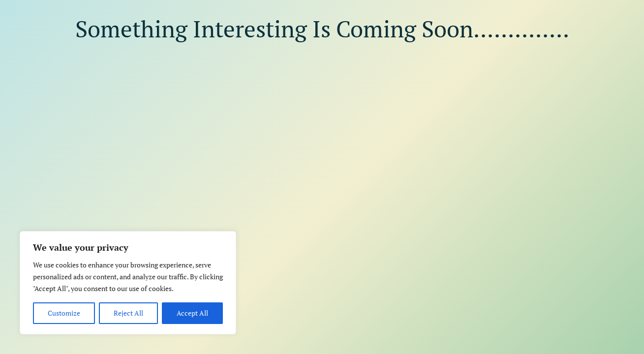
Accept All (192, 313)
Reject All (128, 313)
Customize (64, 313)
